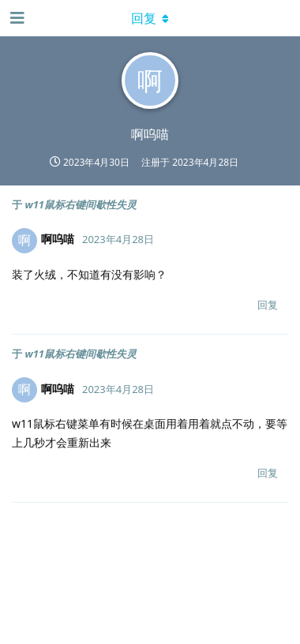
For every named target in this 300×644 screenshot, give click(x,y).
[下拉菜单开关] (150, 18)
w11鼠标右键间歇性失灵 (81, 204)
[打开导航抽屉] (16, 18)
